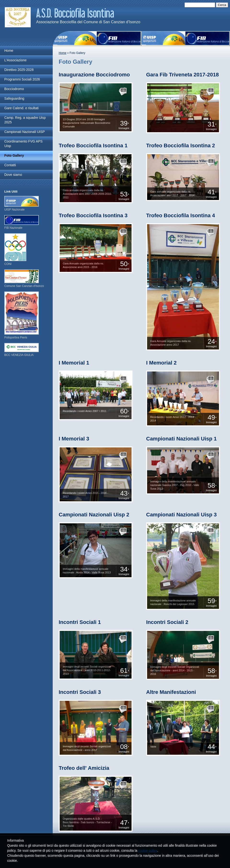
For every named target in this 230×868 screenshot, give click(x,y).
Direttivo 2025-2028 (19, 70)
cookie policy (148, 851)
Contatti (10, 165)
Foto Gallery (14, 155)
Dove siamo (13, 175)
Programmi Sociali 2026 (22, 79)
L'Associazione (15, 60)
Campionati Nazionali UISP (25, 132)
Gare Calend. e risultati (21, 108)
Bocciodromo (14, 89)
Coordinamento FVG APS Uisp (23, 144)
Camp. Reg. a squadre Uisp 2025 (25, 120)
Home (63, 53)
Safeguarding (14, 98)
